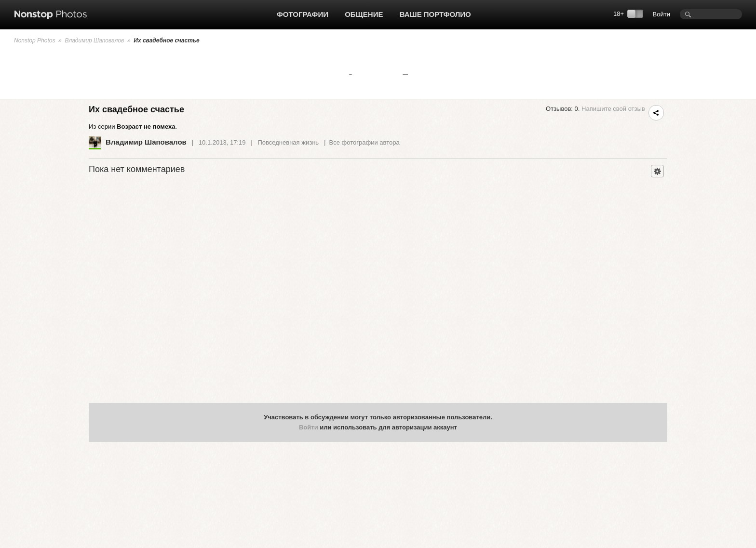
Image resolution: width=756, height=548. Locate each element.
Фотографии (303, 14)
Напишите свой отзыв (613, 109)
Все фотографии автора (364, 142)
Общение (364, 14)
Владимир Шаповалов (94, 40)
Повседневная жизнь (289, 142)
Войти (661, 14)
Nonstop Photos (34, 40)
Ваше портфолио (435, 14)
